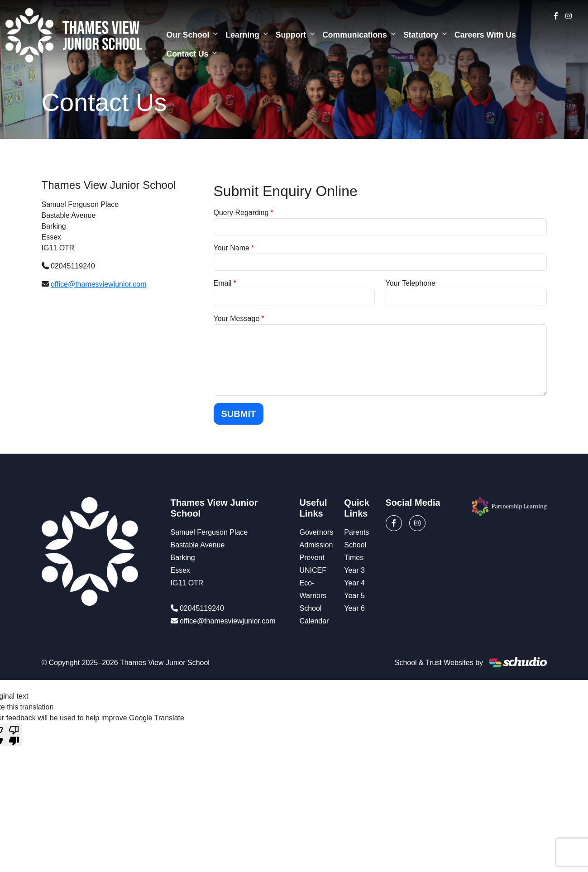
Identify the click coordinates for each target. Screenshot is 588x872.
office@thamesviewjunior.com (99, 284)
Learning (242, 35)
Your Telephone (411, 283)
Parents (356, 532)
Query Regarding (241, 213)
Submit (239, 414)
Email (223, 283)
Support (291, 35)
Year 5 (354, 596)
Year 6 (354, 608)
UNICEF (313, 570)
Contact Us (188, 54)
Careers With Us (485, 35)
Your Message (237, 319)
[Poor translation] (14, 735)
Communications (355, 35)
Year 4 (354, 583)
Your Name (232, 248)
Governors (317, 532)
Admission (316, 545)
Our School (188, 35)
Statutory (421, 35)
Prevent (312, 558)
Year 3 (354, 570)
